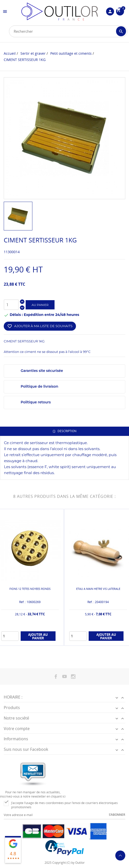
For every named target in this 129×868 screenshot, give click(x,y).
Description (67, 431)
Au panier (40, 305)
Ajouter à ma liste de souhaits (40, 326)
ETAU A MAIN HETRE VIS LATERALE (98, 589)
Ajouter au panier (38, 636)
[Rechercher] (68, 31)
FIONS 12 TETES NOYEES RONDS (30, 589)
